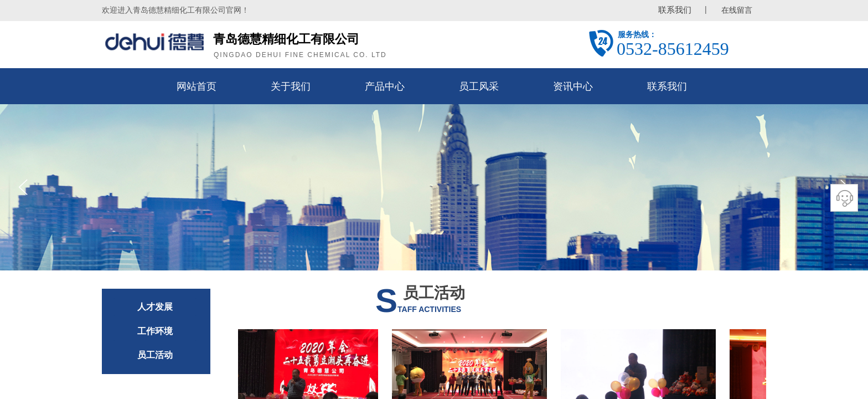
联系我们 (667, 86)
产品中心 (385, 86)
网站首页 (197, 86)
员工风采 (479, 86)
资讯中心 (573, 86)
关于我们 (291, 86)
